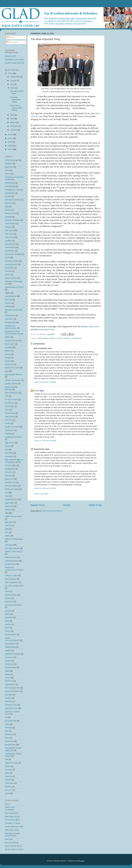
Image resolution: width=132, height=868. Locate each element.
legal (7, 496)
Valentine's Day (11, 763)
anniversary (10, 183)
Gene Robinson (12, 393)
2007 (10, 149)
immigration (10, 469)
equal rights (10, 344)
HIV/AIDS (9, 453)
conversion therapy (13, 254)
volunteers (9, 783)
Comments (12, 42)
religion (8, 650)
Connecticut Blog (12, 820)
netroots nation (11, 576)
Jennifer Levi (10, 482)
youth (7, 793)
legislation (9, 506)
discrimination (43, 338)
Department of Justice (14, 287)
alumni (8, 174)
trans (7, 738)
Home (67, 505)
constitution (10, 251)
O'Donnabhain (11, 595)
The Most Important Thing (15, 100)
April (12, 119)
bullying (8, 217)
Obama (8, 598)
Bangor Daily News (90, 327)
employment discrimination (11, 327)
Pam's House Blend (13, 846)
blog (7, 207)
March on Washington (14, 539)
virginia (8, 780)
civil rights (9, 230)
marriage (9, 545)
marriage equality (12, 548)
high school (10, 443)
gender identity (11, 384)
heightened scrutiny (13, 437)
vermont (8, 770)
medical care (10, 564)
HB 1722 (9, 420)
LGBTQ (8, 526)
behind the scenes (13, 200)
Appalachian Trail (12, 190)
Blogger (81, 861)
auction (8, 196)
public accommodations (12, 639)
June (13, 88)
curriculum (9, 268)
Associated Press (46, 329)
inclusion (9, 472)
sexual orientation (12, 691)
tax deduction (11, 721)
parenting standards (13, 605)
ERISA (8, 351)
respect (8, 661)
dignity (8, 293)
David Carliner (11, 278)
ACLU (8, 804)
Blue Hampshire (12, 813)
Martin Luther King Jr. (14, 552)
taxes (7, 724)
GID (7, 396)
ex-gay (8, 358)
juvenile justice (11, 486)
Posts (10, 37)
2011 (10, 138)
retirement (9, 664)
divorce (8, 303)
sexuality (9, 695)
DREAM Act (10, 316)
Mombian (9, 839)
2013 (10, 73)
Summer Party (11, 705)
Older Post (95, 505)
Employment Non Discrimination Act (13, 333)
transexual (9, 741)
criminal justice (11, 264)
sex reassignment (12, 688)
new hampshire (11, 582)
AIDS (7, 170)
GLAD (36, 391)
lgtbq (7, 529)
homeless (9, 456)
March (13, 122)
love (7, 532)
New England (11, 579)
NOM (7, 591)
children (8, 227)
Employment (10, 322)
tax (6, 717)
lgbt (7, 513)
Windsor (9, 787)
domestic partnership (14, 310)
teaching (9, 728)
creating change (12, 261)
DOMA (8, 306)
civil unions (10, 237)
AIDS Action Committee (10, 808)
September (15, 77)
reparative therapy (13, 654)
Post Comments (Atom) (52, 511)
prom (7, 628)
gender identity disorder (11, 388)
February (14, 126)
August (13, 80)
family (7, 361)
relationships (10, 647)
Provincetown (11, 634)
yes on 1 (9, 790)
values (8, 766)
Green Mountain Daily (14, 827)
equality (8, 347)
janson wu (9, 479)
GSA (7, 410)
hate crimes (10, 417)
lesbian (8, 510)
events (8, 354)
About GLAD (10, 56)
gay (7, 371)
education (9, 319)
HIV (7, 449)
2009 (10, 142)
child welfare (10, 224)
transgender (77, 338)
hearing (8, 434)
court (7, 258)
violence (9, 776)
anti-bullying (10, 186)
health (8, 423)
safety (8, 674)
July (12, 84)
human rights (11, 465)
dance (8, 275)
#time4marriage (12, 160)
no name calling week (14, 586)
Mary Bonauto (11, 557)
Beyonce (9, 203)
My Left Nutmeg (12, 842)
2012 (10, 134)
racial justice (10, 644)
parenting (9, 602)
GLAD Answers (11, 399)
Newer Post (37, 505)
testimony (9, 734)
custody (8, 271)
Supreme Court (11, 708)
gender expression (13, 380)
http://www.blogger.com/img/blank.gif (14, 461)
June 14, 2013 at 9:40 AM (45, 441)
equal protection (12, 341)
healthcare (9, 430)
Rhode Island (11, 667)
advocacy (9, 167)
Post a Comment (41, 494)
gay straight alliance (13, 374)
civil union (9, 234)
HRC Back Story (12, 830)
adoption (9, 163)
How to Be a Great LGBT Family (16, 108)
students (67, 338)
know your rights (12, 489)
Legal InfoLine (11, 499)
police (7, 614)
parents (8, 611)
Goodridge (9, 406)
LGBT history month (13, 516)
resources (9, 657)
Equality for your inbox (14, 59)
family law (9, 364)
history (8, 446)
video (7, 773)
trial (7, 759)
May (12, 115)
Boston (8, 210)
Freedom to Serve (13, 823)
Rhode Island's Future (14, 849)
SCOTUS (9, 681)
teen (7, 731)
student (8, 698)
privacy (8, 624)
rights (7, 671)
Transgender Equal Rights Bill (13, 749)
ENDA (8, 337)
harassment (10, 413)
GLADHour (10, 403)
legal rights (10, 503)
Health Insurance (12, 427)
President (9, 617)
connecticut (10, 247)
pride (7, 621)
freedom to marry (12, 368)
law (6, 493)
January (14, 130)
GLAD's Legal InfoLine (15, 63)
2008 (10, 146)
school (59, 338)
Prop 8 (8, 631)
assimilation (10, 193)
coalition (9, 241)
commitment (10, 244)
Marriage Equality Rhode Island (12, 835)
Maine (53, 338)
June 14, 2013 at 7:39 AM (45, 382)
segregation (10, 684)
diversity (9, 300)
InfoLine (8, 475)
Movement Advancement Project (14, 569)
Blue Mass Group (12, 816)
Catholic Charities (12, 220)
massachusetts (11, 561)
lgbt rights (9, 522)
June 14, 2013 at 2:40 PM (45, 488)
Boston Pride (10, 213)
